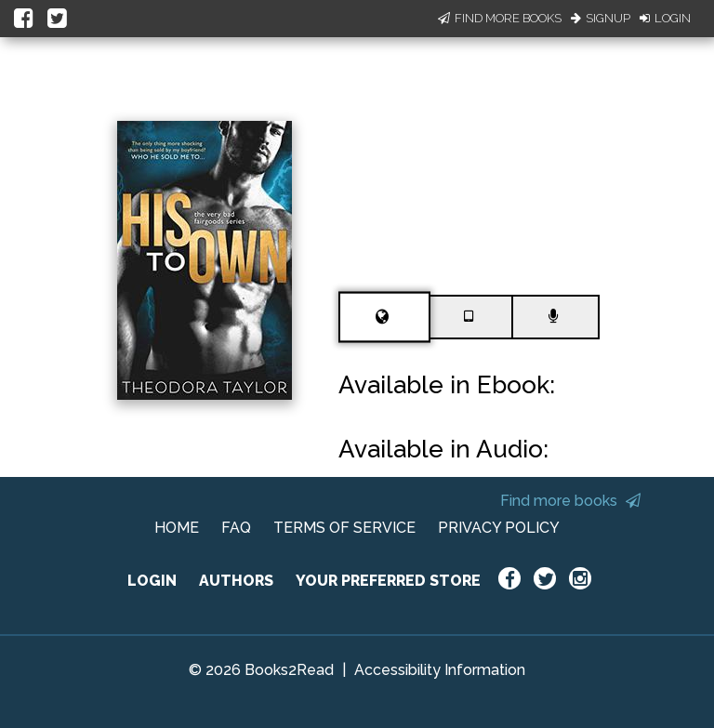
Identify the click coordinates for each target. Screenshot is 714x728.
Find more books (570, 501)
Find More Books (500, 18)
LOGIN (152, 581)
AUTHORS (236, 581)
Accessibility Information (440, 670)
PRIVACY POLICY (499, 528)
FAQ (236, 528)
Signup (601, 18)
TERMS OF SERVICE (344, 528)
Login (665, 18)
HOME (177, 528)
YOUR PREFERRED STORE (388, 581)
